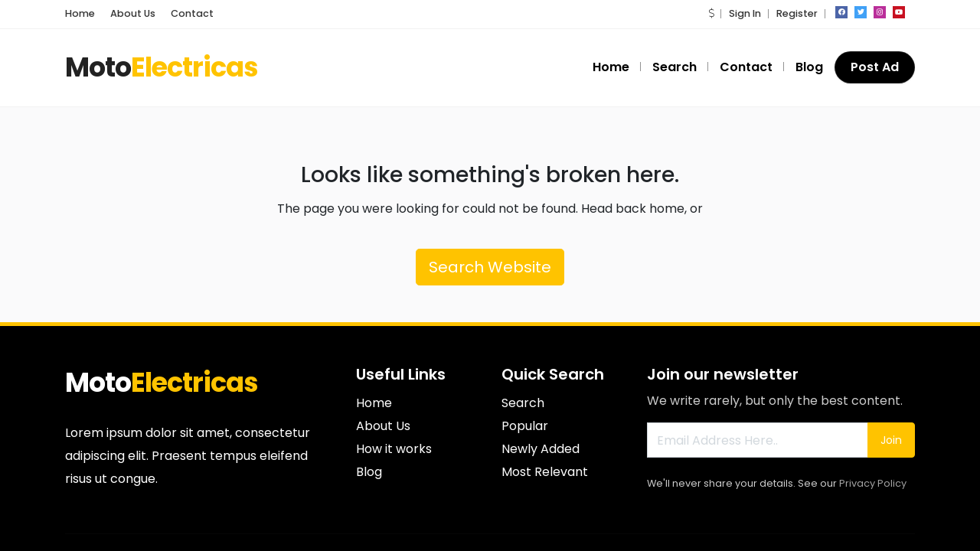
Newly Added (541, 449)
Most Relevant (545, 472)
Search (675, 67)
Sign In (745, 13)
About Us (133, 13)
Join (891, 440)
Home (80, 13)
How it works (394, 449)
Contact (192, 13)
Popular (525, 426)
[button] (711, 13)
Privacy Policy (873, 483)
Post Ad (875, 67)
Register (797, 13)
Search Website (490, 267)
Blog (809, 67)
